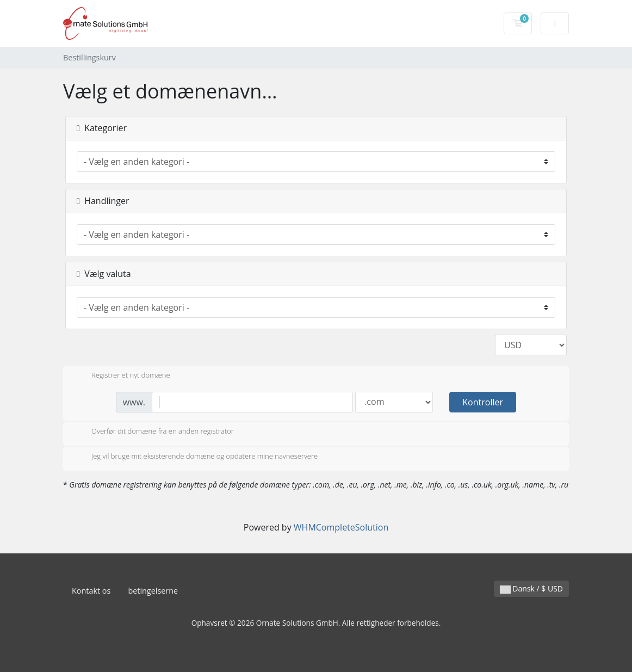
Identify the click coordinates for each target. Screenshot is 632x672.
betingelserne (153, 591)
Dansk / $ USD (531, 588)
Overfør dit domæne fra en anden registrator (154, 432)
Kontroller (483, 402)
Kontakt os (91, 591)
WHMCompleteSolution (341, 527)
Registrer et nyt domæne (122, 376)
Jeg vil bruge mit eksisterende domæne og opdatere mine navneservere (196, 457)
